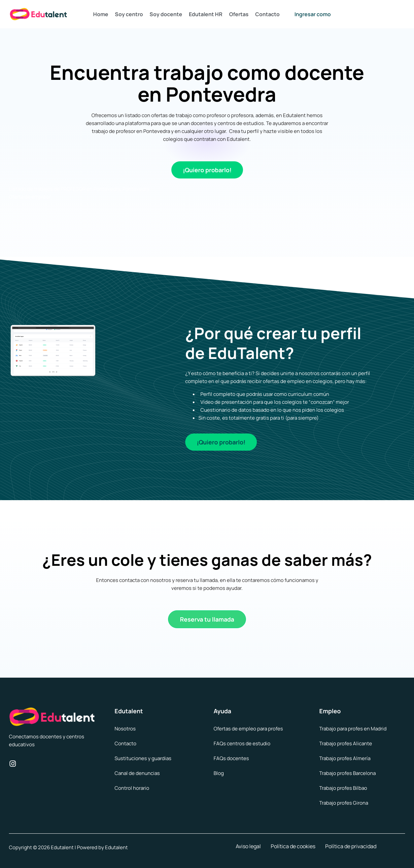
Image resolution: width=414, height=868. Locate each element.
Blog (219, 773)
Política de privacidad (351, 846)
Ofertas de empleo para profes (248, 729)
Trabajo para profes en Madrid (353, 729)
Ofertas (239, 14)
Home (101, 14)
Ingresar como (313, 14)
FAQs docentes (231, 758)
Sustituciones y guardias (143, 758)
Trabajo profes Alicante (346, 743)
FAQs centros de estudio (242, 743)
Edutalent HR (206, 14)
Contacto (267, 14)
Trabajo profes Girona (344, 803)
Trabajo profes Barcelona (347, 773)
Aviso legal (248, 846)
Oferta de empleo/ (30, 197)
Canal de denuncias (137, 773)
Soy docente (166, 14)
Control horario (132, 788)
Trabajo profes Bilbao (343, 788)
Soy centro (129, 14)
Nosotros (125, 729)
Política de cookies (293, 846)
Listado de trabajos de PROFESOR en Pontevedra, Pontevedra (79, 189)
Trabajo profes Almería (345, 758)
